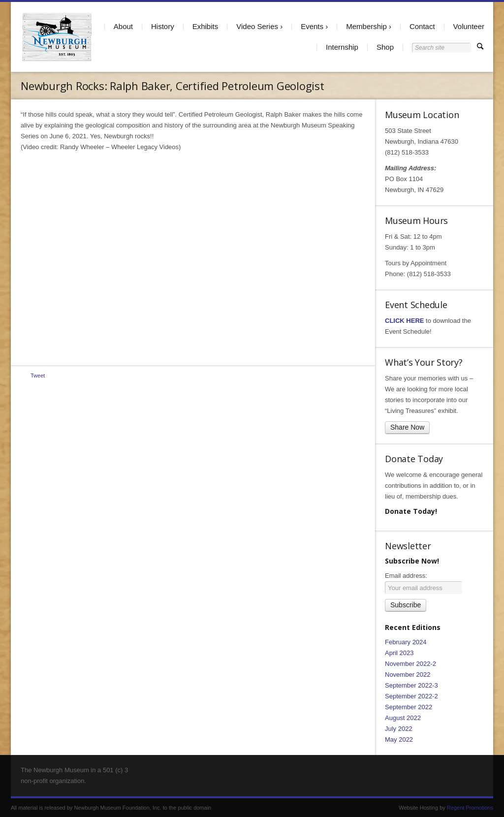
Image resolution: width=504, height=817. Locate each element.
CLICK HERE (404, 321)
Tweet (38, 376)
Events (312, 26)
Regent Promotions (470, 808)
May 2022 (399, 739)
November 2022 (408, 675)
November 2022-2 (410, 664)
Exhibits (205, 26)
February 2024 (406, 642)
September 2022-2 (411, 696)
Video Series (257, 26)
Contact (422, 26)
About (123, 26)
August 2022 (403, 718)
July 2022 (399, 729)
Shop (385, 47)
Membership (366, 26)
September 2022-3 (411, 685)
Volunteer (469, 26)
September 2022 (409, 707)
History (163, 26)
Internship (342, 47)
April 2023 (399, 653)
